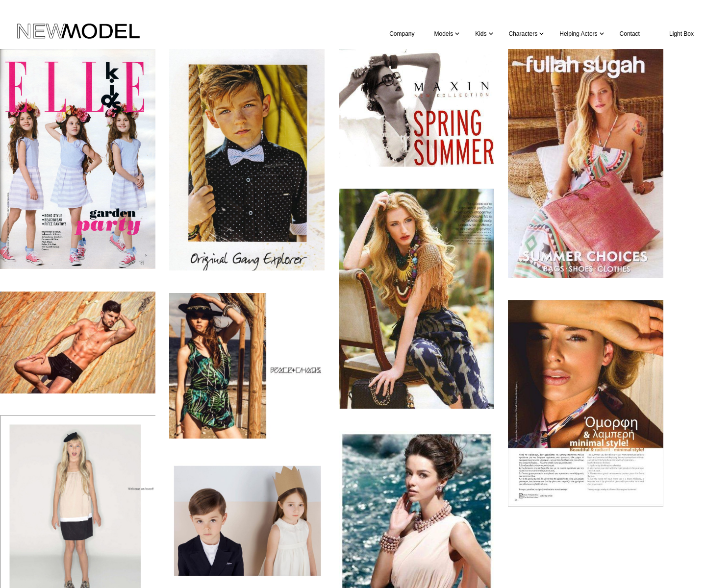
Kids (481, 34)
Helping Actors (578, 34)
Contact (630, 34)
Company (402, 34)
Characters (523, 34)
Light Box (681, 34)
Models (444, 34)
